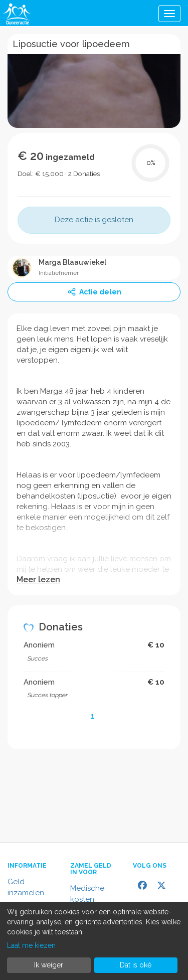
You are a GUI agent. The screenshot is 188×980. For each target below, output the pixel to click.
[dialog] (94, 941)
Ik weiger (49, 965)
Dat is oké (136, 965)
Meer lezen (38, 580)
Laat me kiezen (31, 945)
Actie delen (94, 292)
